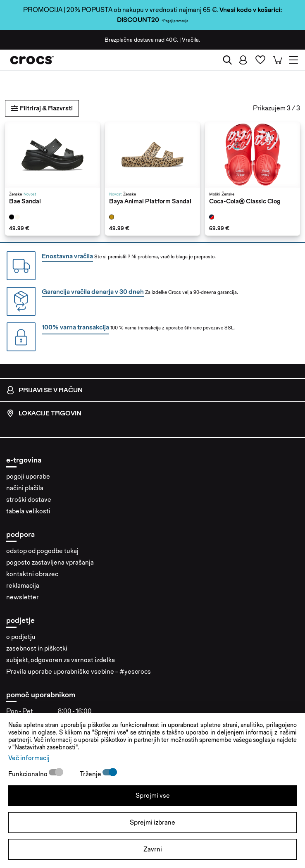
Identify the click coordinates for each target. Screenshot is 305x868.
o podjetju (21, 637)
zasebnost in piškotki (37, 648)
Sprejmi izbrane (152, 822)
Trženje (91, 774)
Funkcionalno (29, 774)
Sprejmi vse (153, 795)
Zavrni (153, 849)
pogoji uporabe (28, 476)
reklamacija (23, 585)
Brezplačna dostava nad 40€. (141, 40)
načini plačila (25, 488)
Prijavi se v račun (44, 390)
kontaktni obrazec (32, 574)
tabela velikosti (28, 511)
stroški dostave (29, 500)
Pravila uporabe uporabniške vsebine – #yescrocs (79, 671)
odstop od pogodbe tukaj (42, 551)
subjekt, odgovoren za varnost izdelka (61, 660)
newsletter (23, 597)
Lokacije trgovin (44, 413)
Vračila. (191, 40)
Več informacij (29, 758)
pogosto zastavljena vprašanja (50, 562)
